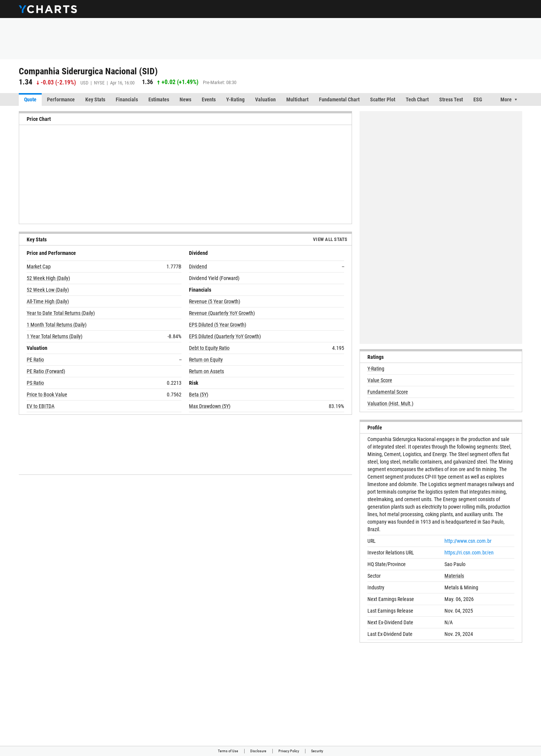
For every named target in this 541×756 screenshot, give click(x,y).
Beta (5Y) (199, 395)
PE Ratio (35, 360)
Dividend (198, 267)
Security (317, 751)
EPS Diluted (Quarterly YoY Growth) (225, 336)
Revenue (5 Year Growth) (215, 301)
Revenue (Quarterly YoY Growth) (222, 313)
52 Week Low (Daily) (48, 290)
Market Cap (39, 267)
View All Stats (330, 239)
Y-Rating (235, 99)
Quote (30, 99)
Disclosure (258, 751)
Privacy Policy (289, 751)
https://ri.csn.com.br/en (469, 553)
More (506, 99)
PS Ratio (35, 383)
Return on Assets (206, 371)
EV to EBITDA (41, 406)
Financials (127, 99)
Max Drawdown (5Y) (210, 406)
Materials (454, 576)
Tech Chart (417, 99)
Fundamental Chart (339, 99)
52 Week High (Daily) (48, 278)
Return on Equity (206, 360)
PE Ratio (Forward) (46, 371)
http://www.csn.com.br (468, 541)
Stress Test (451, 99)
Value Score (380, 380)
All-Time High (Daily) (48, 301)
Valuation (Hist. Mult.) (390, 404)
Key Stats (95, 99)
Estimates (159, 99)
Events (209, 99)
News (185, 99)
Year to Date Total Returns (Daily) (61, 313)
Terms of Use (228, 751)
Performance (61, 99)
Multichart (297, 99)
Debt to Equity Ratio (209, 348)
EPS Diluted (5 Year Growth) (218, 325)
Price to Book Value (47, 395)
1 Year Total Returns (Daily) (54, 336)
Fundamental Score (388, 392)
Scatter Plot (383, 99)
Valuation (265, 99)
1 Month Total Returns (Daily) (57, 325)
